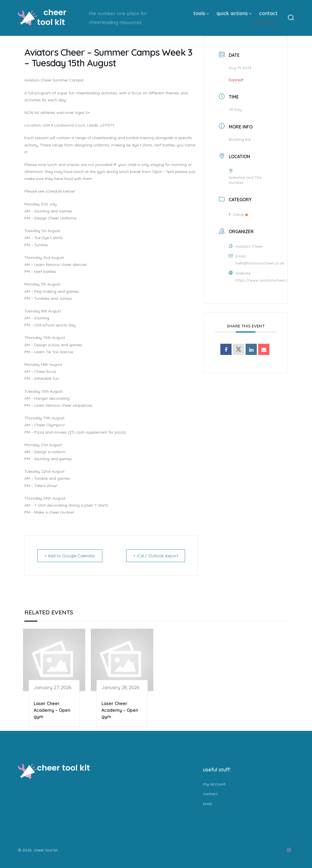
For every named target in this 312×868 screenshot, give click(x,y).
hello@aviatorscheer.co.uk (260, 263)
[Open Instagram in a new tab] (289, 850)
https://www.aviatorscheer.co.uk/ (266, 280)
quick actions (234, 13)
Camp (238, 214)
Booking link (240, 139)
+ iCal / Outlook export (154, 556)
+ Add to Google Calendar (71, 556)
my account (214, 784)
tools (201, 13)
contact (268, 13)
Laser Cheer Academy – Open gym (52, 710)
